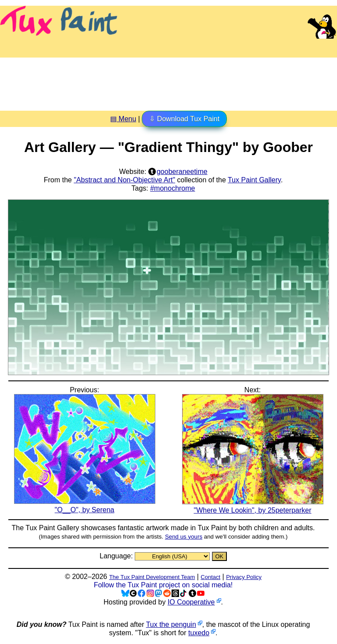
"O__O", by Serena (85, 506)
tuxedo (199, 633)
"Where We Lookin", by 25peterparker (253, 506)
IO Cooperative (191, 602)
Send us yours (184, 537)
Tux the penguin (171, 624)
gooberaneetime (182, 172)
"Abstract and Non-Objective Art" (124, 180)
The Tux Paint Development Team (152, 577)
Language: (117, 556)
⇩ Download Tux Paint (184, 119)
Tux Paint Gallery (254, 180)
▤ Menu (123, 119)
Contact (210, 577)
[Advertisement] (168, 81)
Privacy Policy (244, 577)
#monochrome (172, 188)
